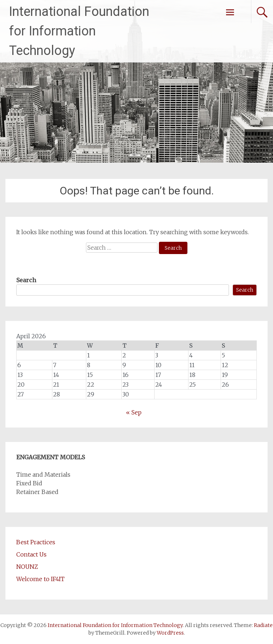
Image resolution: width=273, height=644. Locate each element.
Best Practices (36, 542)
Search (26, 280)
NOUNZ (27, 567)
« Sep (134, 412)
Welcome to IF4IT (40, 579)
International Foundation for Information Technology (79, 31)
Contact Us (31, 554)
